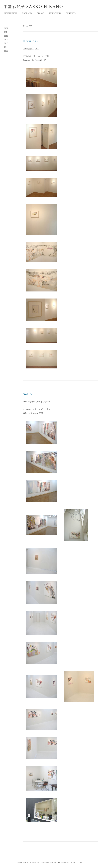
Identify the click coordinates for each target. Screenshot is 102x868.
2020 (6, 36)
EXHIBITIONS (55, 13)
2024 (6, 28)
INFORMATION (10, 13)
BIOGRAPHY (27, 13)
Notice (28, 394)
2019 (6, 40)
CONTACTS (71, 13)
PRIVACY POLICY (77, 862)
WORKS (41, 13)
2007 (6, 51)
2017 (6, 43)
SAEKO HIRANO (41, 862)
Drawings (30, 41)
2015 (6, 47)
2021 (6, 32)
